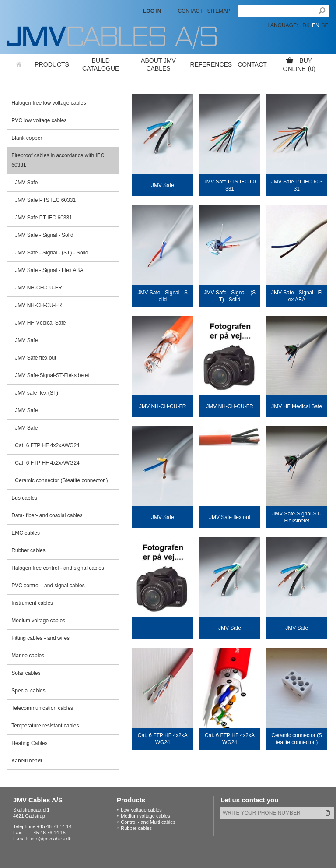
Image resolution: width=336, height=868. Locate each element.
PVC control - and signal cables (48, 586)
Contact (190, 11)
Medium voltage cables (38, 621)
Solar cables (26, 673)
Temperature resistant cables (45, 726)
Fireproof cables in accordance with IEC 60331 (58, 160)
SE (325, 25)
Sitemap (219, 11)
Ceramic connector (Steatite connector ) (61, 480)
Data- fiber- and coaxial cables (47, 515)
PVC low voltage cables (39, 120)
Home (19, 64)
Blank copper (27, 138)
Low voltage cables (141, 810)
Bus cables (24, 498)
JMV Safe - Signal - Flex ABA (49, 270)
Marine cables (28, 656)
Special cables (28, 691)
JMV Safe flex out (35, 358)
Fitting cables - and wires (40, 638)
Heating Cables (29, 743)
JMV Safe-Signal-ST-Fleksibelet (52, 375)
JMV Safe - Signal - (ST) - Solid (51, 253)
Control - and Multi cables (148, 822)
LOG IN (152, 11)
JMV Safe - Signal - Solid (44, 235)
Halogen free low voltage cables (49, 103)
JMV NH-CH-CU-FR (38, 288)
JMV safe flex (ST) (37, 393)
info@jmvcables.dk (51, 839)
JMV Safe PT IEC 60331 (44, 218)
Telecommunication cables (42, 708)
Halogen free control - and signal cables (58, 568)
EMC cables (26, 533)
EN (316, 25)
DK (306, 25)
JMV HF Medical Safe (40, 323)
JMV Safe (26, 183)
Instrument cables (32, 603)
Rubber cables (28, 550)
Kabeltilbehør (27, 761)
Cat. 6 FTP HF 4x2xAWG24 (47, 445)
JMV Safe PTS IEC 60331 (45, 200)
